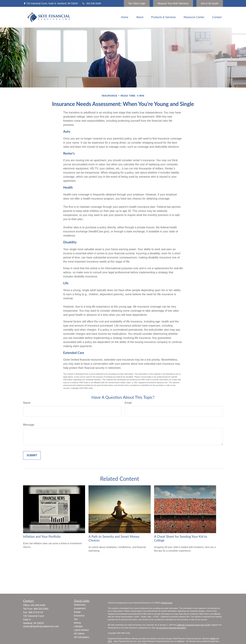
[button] (125, 17)
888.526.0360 (41, 609)
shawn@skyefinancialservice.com (41, 626)
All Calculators (82, 637)
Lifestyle (78, 626)
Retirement (80, 605)
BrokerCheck (167, 603)
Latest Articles (81, 630)
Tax (76, 619)
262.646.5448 (91, 3)
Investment (80, 608)
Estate (77, 612)
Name (27, 403)
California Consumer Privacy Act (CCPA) (194, 625)
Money (78, 623)
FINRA (213, 639)
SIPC (110, 641)
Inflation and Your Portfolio (42, 537)
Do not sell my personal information (171, 628)
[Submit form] (32, 455)
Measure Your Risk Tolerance (173, 3)
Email (128, 403)
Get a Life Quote (210, 3)
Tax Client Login (137, 3)
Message (29, 425)
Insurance (79, 616)
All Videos (79, 634)
